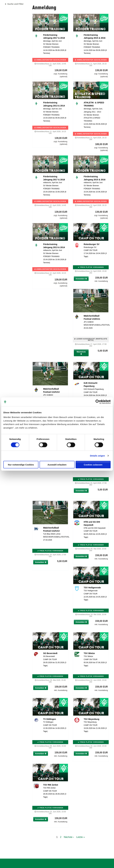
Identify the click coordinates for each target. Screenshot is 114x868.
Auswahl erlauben (57, 464)
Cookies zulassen (93, 464)
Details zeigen (97, 456)
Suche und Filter (16, 4)
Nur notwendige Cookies (21, 464)
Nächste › (69, 837)
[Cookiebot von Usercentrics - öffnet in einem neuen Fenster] (98, 402)
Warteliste (81, 353)
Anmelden (81, 279)
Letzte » (81, 837)
